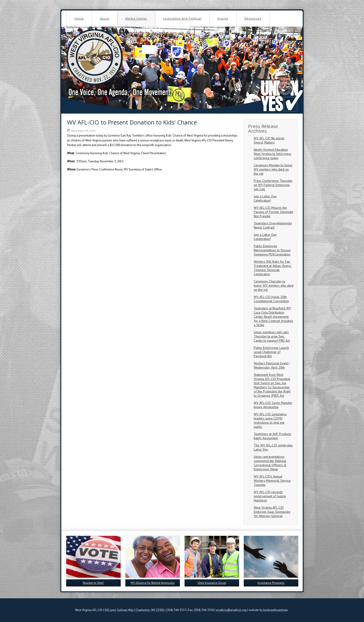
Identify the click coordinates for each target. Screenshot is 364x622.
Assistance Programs (271, 583)
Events (223, 18)
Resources (253, 18)
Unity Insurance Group (212, 583)
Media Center (136, 18)
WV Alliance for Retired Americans (153, 583)
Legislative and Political (182, 18)
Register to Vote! (93, 583)
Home (79, 18)
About (105, 18)
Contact (80, 34)
